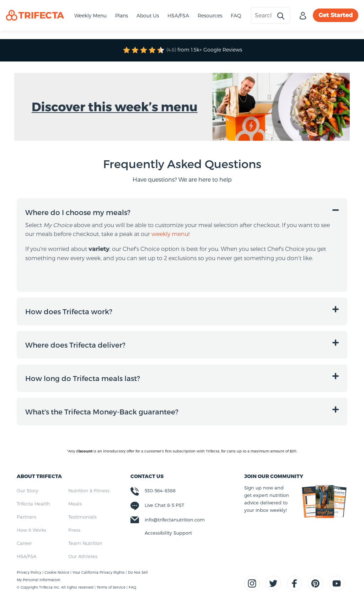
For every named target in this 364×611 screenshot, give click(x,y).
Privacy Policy (30, 572)
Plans (122, 15)
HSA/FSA (178, 15)
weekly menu (170, 234)
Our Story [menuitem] (28, 491)
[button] (182, 212)
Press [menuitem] (74, 530)
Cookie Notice (57, 572)
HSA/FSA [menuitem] (26, 556)
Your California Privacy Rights (99, 572)
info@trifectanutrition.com (175, 520)
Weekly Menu (90, 15)
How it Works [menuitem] (31, 530)
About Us (148, 15)
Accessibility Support (168, 533)
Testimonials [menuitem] (82, 517)
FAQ (236, 15)
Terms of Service (111, 587)
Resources (210, 15)
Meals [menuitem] (75, 504)
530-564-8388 (160, 491)
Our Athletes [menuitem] (83, 556)
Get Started (336, 15)
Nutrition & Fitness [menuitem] (89, 491)
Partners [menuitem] (26, 517)
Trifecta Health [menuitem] (33, 504)
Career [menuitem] (24, 543)
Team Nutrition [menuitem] (85, 543)
